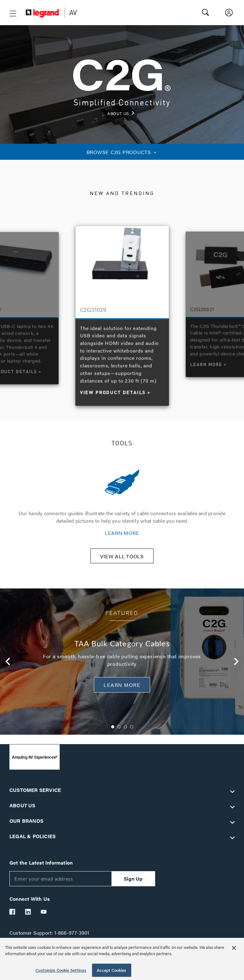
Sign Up (133, 883)
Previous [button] (8, 666)
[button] (13, 14)
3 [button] (125, 731)
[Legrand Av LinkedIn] (28, 916)
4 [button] (132, 731)
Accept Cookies (112, 970)
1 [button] (113, 731)
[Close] (234, 948)
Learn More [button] (122, 689)
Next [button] (236, 666)
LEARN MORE (122, 533)
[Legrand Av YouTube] (44, 916)
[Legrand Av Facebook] (13, 916)
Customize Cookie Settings (61, 970)
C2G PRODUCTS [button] (122, 152)
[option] (122, 314)
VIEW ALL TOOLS (122, 560)
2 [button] (119, 731)
